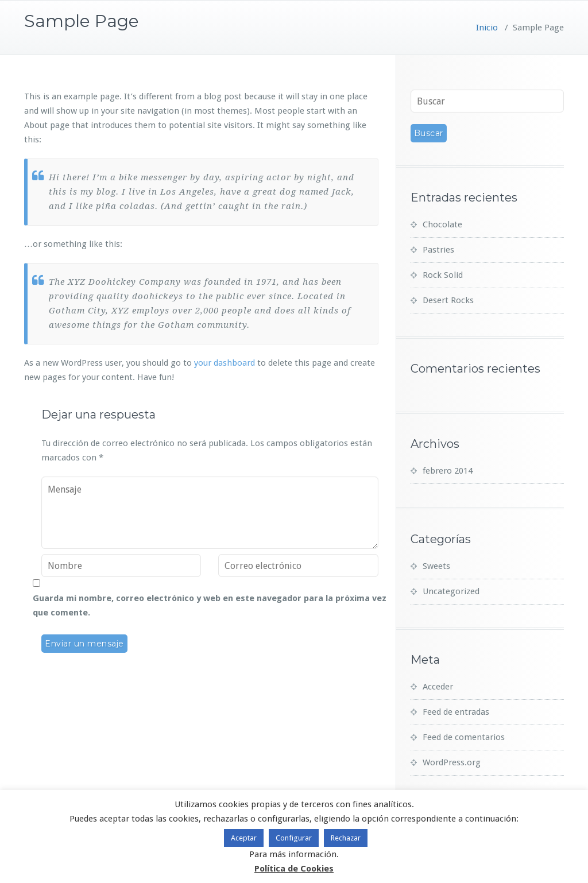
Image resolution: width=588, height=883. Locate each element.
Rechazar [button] (346, 838)
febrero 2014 (448, 471)
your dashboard (225, 363)
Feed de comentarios (464, 737)
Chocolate (442, 224)
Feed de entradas (456, 712)
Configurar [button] (294, 838)
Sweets (436, 566)
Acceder (438, 687)
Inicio (487, 28)
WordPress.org (452, 762)
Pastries (438, 250)
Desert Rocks (448, 300)
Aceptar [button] (244, 838)
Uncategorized (451, 591)
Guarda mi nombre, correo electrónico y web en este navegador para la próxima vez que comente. (210, 605)
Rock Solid (443, 275)
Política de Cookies (294, 869)
